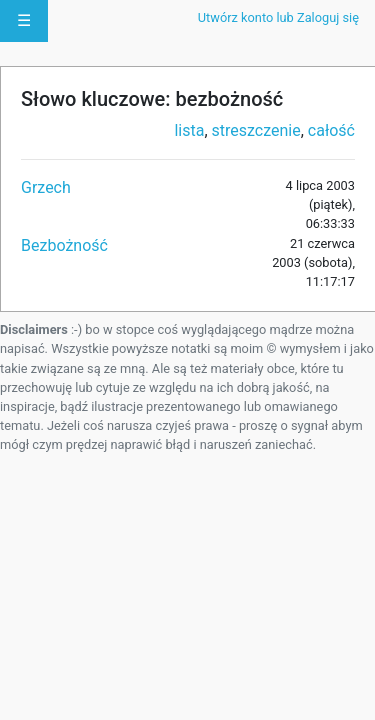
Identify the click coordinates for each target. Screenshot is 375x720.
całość (331, 130)
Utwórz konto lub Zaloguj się (278, 17)
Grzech (46, 187)
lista (189, 130)
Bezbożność (64, 245)
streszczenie (256, 130)
